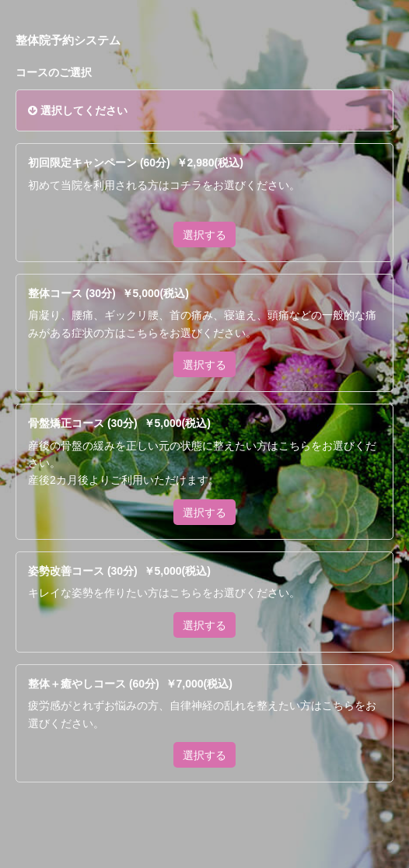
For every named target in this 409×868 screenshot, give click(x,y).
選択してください (78, 110)
